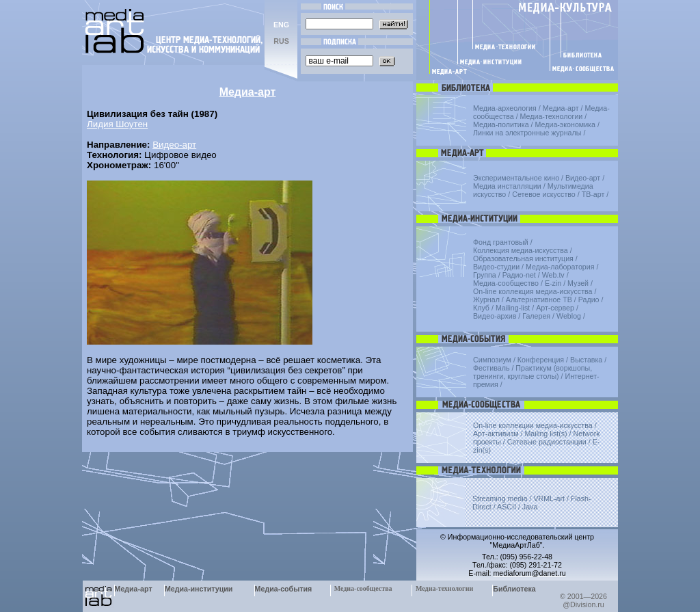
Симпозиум (492, 360)
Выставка (586, 360)
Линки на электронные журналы (527, 133)
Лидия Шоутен (117, 124)
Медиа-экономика (565, 124)
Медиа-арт (561, 108)
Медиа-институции (199, 589)
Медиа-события (284, 589)
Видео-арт (174, 145)
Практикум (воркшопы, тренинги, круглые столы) (533, 372)
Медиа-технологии (552, 116)
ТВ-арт (593, 194)
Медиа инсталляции (507, 186)
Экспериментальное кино (516, 178)
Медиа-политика (501, 124)
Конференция (541, 360)
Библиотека (514, 589)
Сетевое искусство (544, 194)
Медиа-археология (505, 108)
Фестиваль (491, 368)
